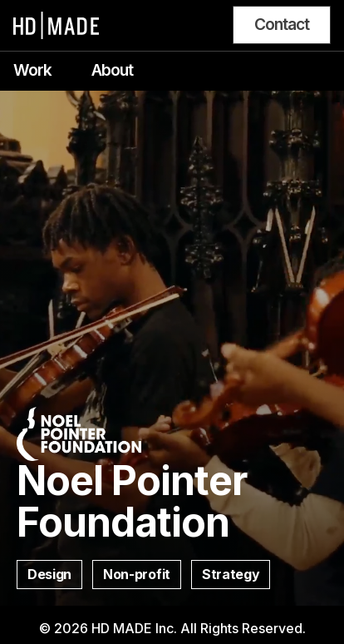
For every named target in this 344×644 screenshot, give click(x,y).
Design (49, 574)
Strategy (231, 574)
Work (32, 70)
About (112, 70)
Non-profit (137, 574)
